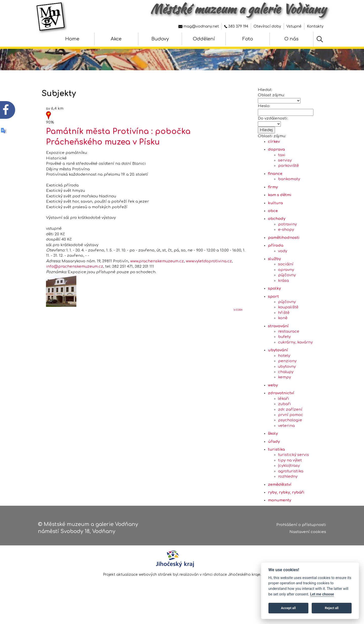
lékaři (284, 411)
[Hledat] (320, 39)
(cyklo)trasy (289, 478)
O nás (291, 39)
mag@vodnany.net (199, 26)
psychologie (290, 433)
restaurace (289, 344)
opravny (286, 282)
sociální (286, 277)
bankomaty (289, 192)
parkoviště (288, 178)
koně (283, 331)
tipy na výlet (290, 473)
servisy (285, 173)
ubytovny (287, 379)
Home (72, 39)
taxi (282, 167)
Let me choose (322, 594)
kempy (285, 390)
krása (283, 293)
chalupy (286, 385)
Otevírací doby (267, 26)
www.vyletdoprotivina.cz (209, 274)
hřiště (284, 325)
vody (283, 263)
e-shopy (286, 242)
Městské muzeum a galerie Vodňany (238, 9)
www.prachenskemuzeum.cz (157, 274)
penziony (287, 374)
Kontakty (315, 26)
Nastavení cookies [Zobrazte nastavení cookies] (308, 533)
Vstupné (294, 26)
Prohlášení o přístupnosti (301, 526)
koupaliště (288, 320)
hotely (284, 368)
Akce (116, 39)
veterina (286, 438)
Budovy (160, 39)
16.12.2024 (238, 323)
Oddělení (204, 39)
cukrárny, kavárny (295, 355)
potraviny (287, 237)
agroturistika (291, 484)
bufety (284, 349)
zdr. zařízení (290, 422)
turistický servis (293, 467)
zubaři (285, 417)
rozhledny (288, 489)
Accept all (288, 608)
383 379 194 (236, 26)
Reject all (332, 608)
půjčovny (287, 288)
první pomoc (291, 427)
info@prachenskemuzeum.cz (75, 279)
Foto (248, 39)
